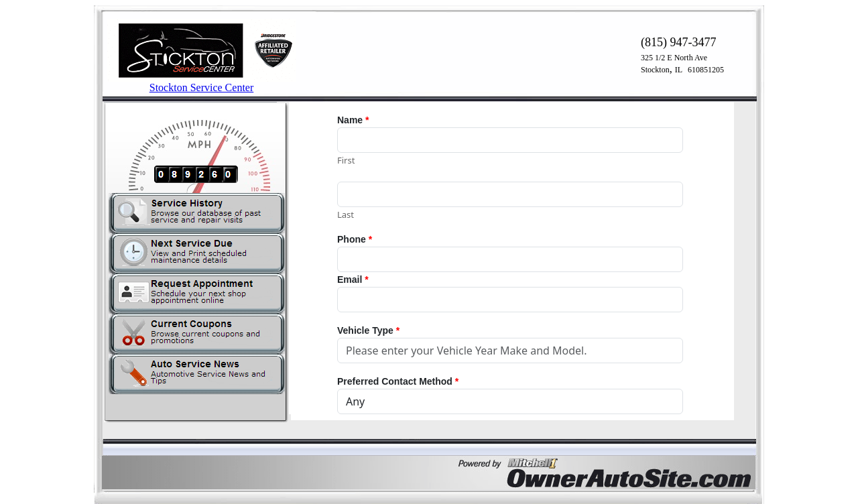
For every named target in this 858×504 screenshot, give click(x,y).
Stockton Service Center (202, 87)
